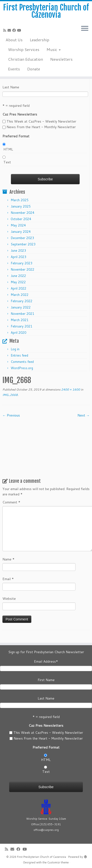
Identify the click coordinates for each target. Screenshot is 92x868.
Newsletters (61, 59)
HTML (8, 149)
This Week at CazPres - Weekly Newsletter (41, 121)
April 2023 (18, 257)
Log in (15, 349)
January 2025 (21, 206)
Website (9, 599)
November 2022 (22, 269)
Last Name (11, 87)
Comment (11, 502)
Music (54, 49)
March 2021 (20, 320)
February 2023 (21, 263)
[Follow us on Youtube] (20, 30)
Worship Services (24, 49)
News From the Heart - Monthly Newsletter (41, 127)
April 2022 (18, 288)
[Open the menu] (85, 29)
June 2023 (18, 250)
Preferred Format (16, 136)
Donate (34, 69)
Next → (84, 415)
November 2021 (22, 314)
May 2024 (18, 225)
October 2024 (21, 219)
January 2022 (21, 307)
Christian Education (25, 59)
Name (8, 559)
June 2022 (18, 276)
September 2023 (23, 244)
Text (7, 162)
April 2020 (18, 333)
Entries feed (19, 355)
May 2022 (18, 282)
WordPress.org (22, 368)
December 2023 (22, 238)
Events (14, 69)
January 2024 (21, 232)
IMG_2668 (10, 395)
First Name (46, 680)
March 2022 (20, 295)
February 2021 (21, 326)
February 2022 (21, 301)
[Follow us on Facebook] (15, 30)
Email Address (46, 661)
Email (8, 579)
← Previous (11, 415)
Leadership (40, 40)
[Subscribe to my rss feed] (5, 30)
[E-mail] (10, 30)
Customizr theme (58, 862)
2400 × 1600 (70, 389)
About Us (14, 40)
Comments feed (22, 362)
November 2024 (22, 213)
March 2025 (20, 200)
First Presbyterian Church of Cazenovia (46, 11)
